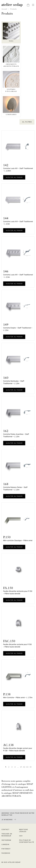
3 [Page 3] (12, 767)
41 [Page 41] (21, 767)
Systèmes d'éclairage (11, 90)
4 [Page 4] (15, 767)
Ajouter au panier (14, 177)
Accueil (4, 9)
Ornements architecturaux (11, 65)
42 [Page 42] (24, 767)
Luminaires (11, 115)
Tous (11, 41)
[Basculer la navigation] (33, 5)
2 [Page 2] (9, 767)
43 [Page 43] (27, 767)
